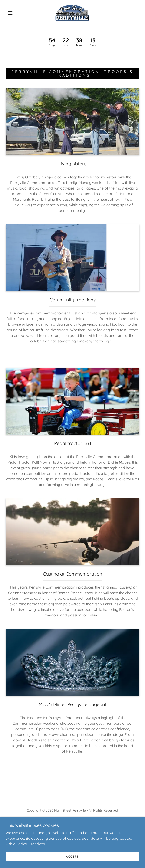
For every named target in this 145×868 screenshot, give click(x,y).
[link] (72, 13)
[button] (12, 13)
